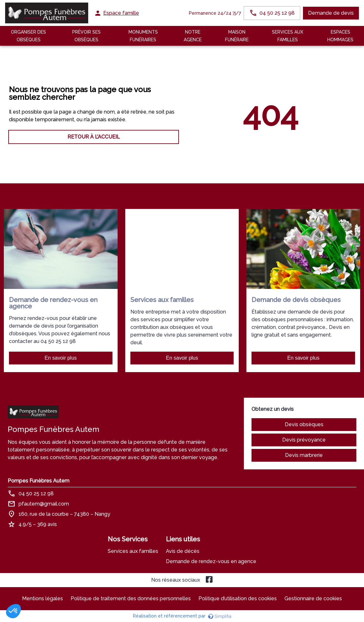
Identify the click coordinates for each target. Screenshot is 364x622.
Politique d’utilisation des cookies (238, 598)
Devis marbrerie (304, 455)
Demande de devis (331, 13)
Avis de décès (183, 551)
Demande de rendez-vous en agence (211, 561)
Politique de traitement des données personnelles (131, 598)
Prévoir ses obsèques (86, 36)
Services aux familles (133, 551)
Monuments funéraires (143, 36)
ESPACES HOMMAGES (340, 36)
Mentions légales (43, 598)
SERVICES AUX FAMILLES (288, 36)
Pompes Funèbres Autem (39, 481)
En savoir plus (61, 358)
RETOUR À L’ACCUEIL (94, 137)
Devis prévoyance (304, 440)
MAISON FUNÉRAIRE (237, 36)
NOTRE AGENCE (193, 36)
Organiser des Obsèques (28, 36)
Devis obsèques (304, 424)
